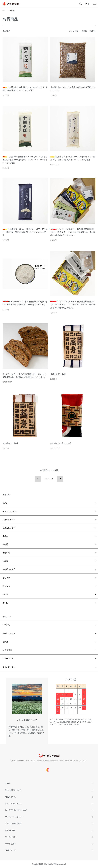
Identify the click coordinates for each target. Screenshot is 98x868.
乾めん (5, 503)
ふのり (5, 594)
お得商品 (13, 11)
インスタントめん (10, 511)
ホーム (4, 11)
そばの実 (6, 553)
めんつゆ (6, 586)
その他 (5, 603)
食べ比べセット (9, 633)
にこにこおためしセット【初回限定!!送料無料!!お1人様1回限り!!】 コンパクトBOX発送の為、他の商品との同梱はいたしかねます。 (73, 305)
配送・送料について (13, 790)
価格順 (84, 31)
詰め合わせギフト (10, 528)
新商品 (5, 642)
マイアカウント (11, 837)
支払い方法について (13, 804)
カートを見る (11, 844)
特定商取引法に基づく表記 (16, 810)
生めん (5, 536)
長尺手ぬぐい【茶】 (11, 443)
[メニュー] (94, 4)
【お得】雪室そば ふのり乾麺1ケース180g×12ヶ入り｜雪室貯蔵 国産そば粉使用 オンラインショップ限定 (25, 232)
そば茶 (5, 561)
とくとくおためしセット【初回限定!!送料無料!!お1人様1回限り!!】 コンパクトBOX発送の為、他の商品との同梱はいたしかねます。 (73, 232)
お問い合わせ (11, 850)
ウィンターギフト (10, 667)
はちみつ (6, 578)
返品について (11, 797)
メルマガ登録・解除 (13, 823)
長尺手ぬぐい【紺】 (58, 374)
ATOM (13, 830)
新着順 (93, 31)
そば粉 (5, 544)
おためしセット (9, 520)
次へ (60, 479)
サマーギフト (8, 659)
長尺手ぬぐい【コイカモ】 (61, 443)
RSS (7, 830)
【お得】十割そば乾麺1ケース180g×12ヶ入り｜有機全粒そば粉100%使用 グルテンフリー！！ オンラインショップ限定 (25, 160)
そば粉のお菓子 (9, 569)
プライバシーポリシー (14, 817)
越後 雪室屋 (7, 650)
